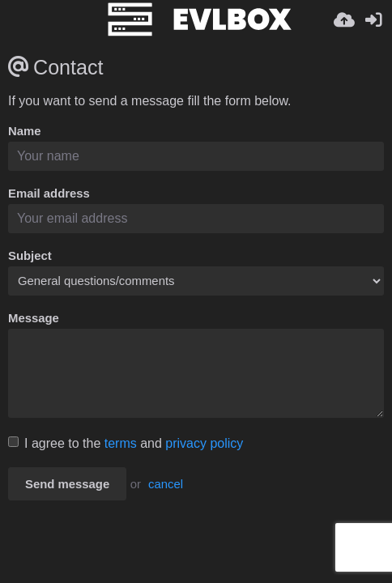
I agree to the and (126, 443)
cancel (166, 484)
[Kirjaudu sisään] (373, 20)
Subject (30, 256)
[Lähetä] (344, 20)
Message (34, 318)
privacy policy (204, 443)
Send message (67, 484)
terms (121, 443)
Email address (49, 194)
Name (25, 131)
